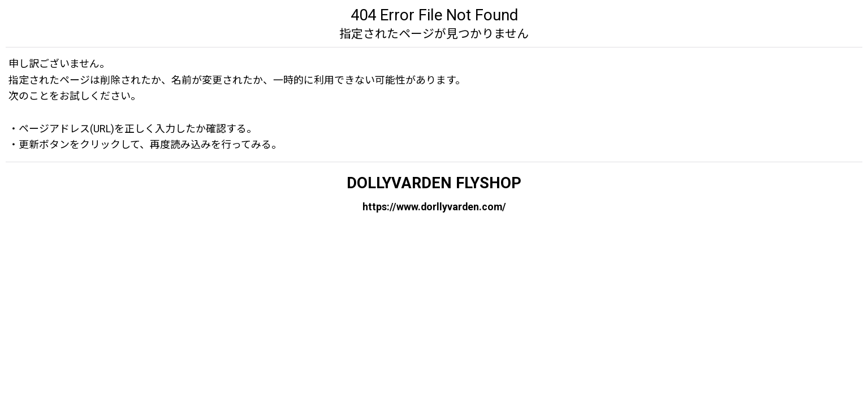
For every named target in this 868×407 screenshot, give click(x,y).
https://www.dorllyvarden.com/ (434, 206)
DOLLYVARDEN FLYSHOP (434, 183)
